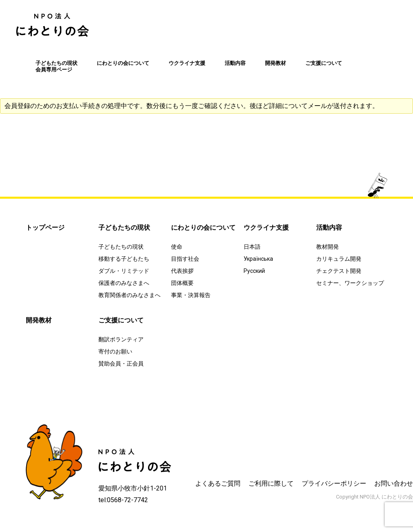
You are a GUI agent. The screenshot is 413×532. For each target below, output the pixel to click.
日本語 (252, 247)
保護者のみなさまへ (124, 283)
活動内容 (235, 63)
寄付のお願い (115, 351)
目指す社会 (185, 259)
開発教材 (275, 63)
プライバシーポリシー (334, 483)
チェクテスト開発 (339, 271)
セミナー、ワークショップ (350, 283)
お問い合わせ (394, 483)
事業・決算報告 (191, 295)
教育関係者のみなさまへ (129, 295)
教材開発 (327, 247)
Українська (258, 259)
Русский (254, 271)
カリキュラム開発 (339, 259)
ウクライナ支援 (187, 63)
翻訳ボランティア (121, 339)
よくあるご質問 (218, 483)
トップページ (45, 228)
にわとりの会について (123, 63)
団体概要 (182, 283)
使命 (177, 247)
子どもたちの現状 (56, 63)
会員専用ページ (54, 70)
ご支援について (324, 63)
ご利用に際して (271, 483)
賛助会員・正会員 (121, 364)
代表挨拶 (182, 271)
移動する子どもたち (124, 259)
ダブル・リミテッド (124, 271)
